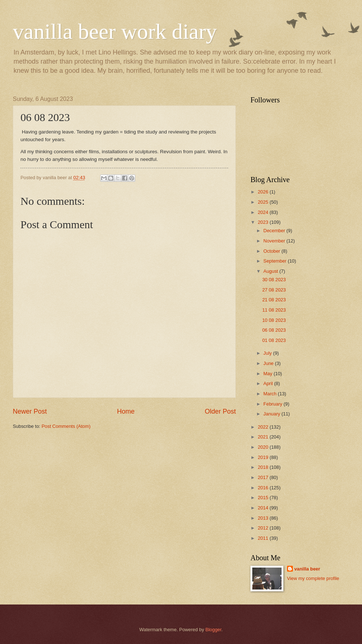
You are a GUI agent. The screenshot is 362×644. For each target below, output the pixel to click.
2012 (264, 528)
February (273, 404)
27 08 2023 (274, 290)
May (268, 374)
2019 (264, 457)
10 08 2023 (274, 320)
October (272, 251)
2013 (264, 518)
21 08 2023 (274, 300)
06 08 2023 (274, 330)
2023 (264, 222)
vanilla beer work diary (115, 31)
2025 (264, 202)
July (268, 353)
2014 (264, 508)
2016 (264, 488)
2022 (264, 427)
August (271, 271)
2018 (264, 467)
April (269, 383)
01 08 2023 (274, 340)
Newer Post (30, 411)
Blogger (214, 630)
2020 (264, 447)
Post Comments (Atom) (66, 426)
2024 (264, 212)
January (272, 414)
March (270, 394)
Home (126, 411)
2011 (264, 538)
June (269, 363)
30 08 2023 (274, 280)
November (275, 241)
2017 (264, 477)
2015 (264, 498)
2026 (264, 192)
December (275, 231)
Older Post (220, 411)
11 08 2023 (274, 310)
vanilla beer (307, 569)
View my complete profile (313, 578)
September (276, 261)
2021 (264, 437)
